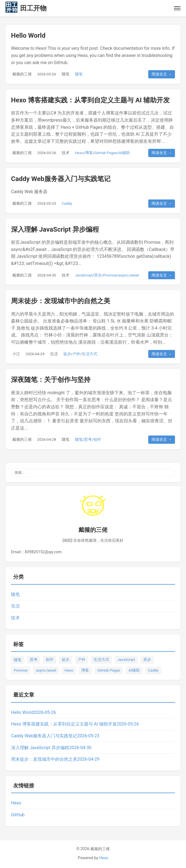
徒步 (67, 354)
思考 (88, 439)
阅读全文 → (162, 74)
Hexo (79, 153)
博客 (89, 153)
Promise (110, 275)
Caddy (67, 203)
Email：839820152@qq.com (36, 552)
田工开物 (33, 8)
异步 (98, 275)
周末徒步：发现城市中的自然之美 (61, 301)
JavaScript (84, 275)
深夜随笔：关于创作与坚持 (51, 380)
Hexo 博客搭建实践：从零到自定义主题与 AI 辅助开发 (90, 100)
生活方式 (90, 354)
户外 (76, 354)
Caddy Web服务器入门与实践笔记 (61, 179)
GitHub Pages (106, 153)
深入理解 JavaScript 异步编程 (55, 229)
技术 (66, 153)
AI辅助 (124, 153)
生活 (54, 354)
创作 (97, 439)
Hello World (28, 35)
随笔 (66, 74)
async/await (129, 275)
